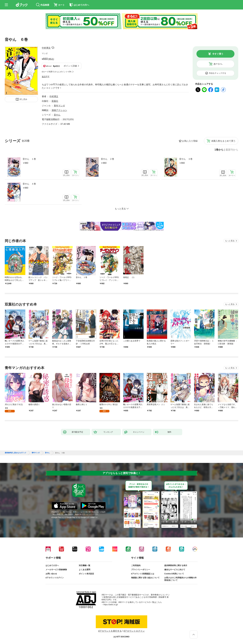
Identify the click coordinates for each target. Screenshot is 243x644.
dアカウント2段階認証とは (143, 574)
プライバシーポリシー (141, 570)
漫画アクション (59, 110)
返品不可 (46, 77)
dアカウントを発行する (110, 631)
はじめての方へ (52, 565)
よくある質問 (85, 570)
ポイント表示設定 (86, 574)
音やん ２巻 (107, 159)
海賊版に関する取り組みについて (145, 578)
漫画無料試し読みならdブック (16, 453)
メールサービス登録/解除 (56, 570)
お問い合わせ (51, 574)
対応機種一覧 (85, 565)
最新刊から (232, 150)
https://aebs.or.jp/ (111, 605)
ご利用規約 (136, 565)
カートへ (218, 64)
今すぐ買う (218, 54)
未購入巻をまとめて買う (223, 141)
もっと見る (230, 241)
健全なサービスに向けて (175, 570)
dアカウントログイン (55, 578)
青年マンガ (59, 106)
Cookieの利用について (174, 574)
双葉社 (55, 101)
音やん (57, 115)
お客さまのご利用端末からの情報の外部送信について (180, 579)
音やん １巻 (29, 159)
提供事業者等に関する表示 (176, 565)
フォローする (53, 48)
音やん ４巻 (29, 184)
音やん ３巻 (186, 159)
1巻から (219, 150)
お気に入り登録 (190, 141)
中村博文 (46, 48)
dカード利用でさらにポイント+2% (57, 72)
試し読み (23, 99)
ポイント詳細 (70, 66)
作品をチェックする (218, 73)
